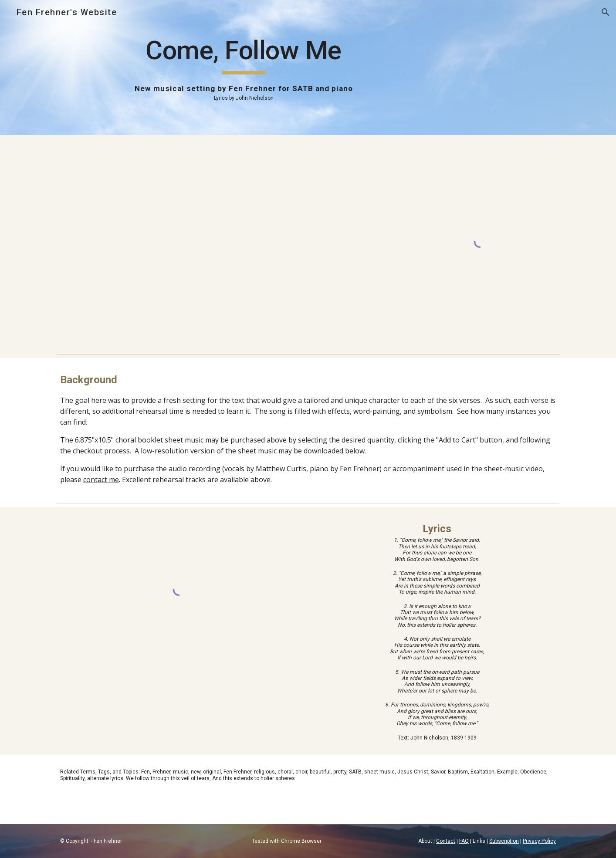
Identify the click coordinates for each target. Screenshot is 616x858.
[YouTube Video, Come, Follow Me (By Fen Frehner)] (222, 243)
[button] (606, 12)
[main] (244, 68)
